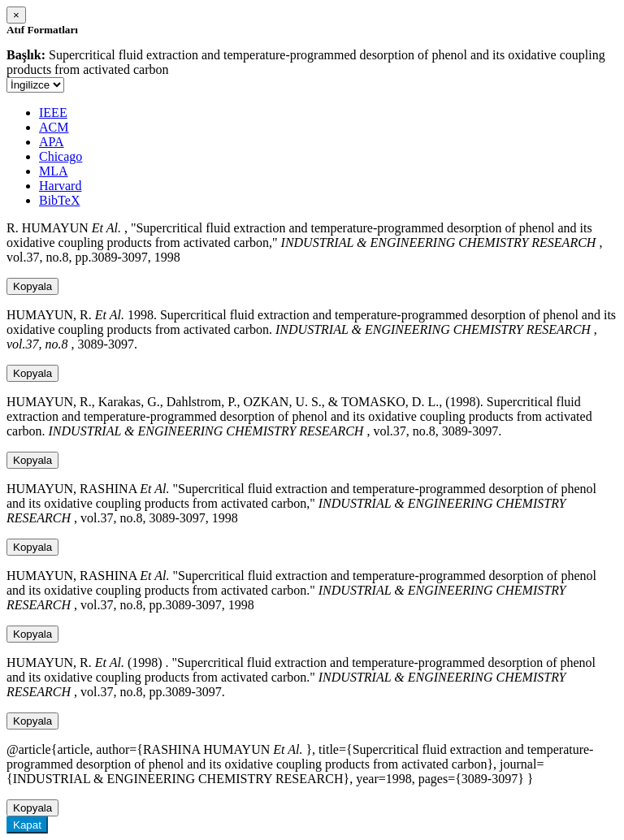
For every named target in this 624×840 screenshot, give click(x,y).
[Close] (16, 15)
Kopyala (32, 286)
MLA (54, 171)
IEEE (53, 113)
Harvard (60, 186)
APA (52, 142)
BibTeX (59, 200)
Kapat (27, 825)
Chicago (61, 156)
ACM (54, 127)
